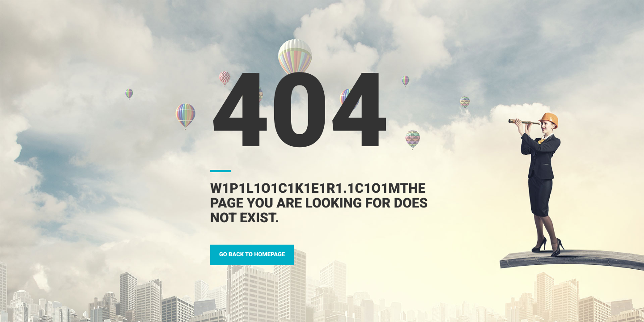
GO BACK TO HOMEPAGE (252, 255)
